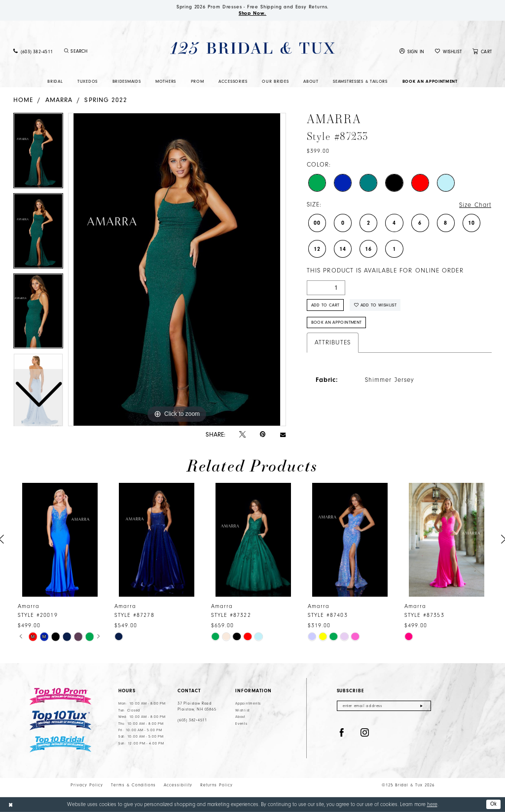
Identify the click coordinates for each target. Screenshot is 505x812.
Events (241, 724)
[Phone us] (33, 51)
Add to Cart (325, 305)
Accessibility (178, 785)
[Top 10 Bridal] (60, 744)
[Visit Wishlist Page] (448, 51)
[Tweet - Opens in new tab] (242, 435)
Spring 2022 (106, 100)
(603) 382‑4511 (192, 720)
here (432, 804)
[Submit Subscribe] (421, 706)
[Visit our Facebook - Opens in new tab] (342, 733)
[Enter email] (384, 706)
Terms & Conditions (133, 785)
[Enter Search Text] (102, 51)
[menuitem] (33, 51)
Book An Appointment (337, 322)
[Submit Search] (66, 51)
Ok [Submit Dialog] (494, 804)
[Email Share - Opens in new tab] (283, 434)
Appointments (248, 704)
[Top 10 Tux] (60, 721)
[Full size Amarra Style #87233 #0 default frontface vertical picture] (177, 270)
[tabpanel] (177, 270)
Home (23, 100)
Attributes (333, 342)
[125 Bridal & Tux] (252, 48)
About (240, 717)
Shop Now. (252, 13)
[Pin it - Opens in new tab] (263, 434)
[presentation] (60, 540)
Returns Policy (216, 785)
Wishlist (243, 710)
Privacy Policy (87, 785)
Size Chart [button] (475, 205)
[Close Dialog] (11, 805)
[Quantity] (326, 288)
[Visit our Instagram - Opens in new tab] (365, 733)
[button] (412, 51)
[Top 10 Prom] (60, 696)
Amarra (59, 100)
